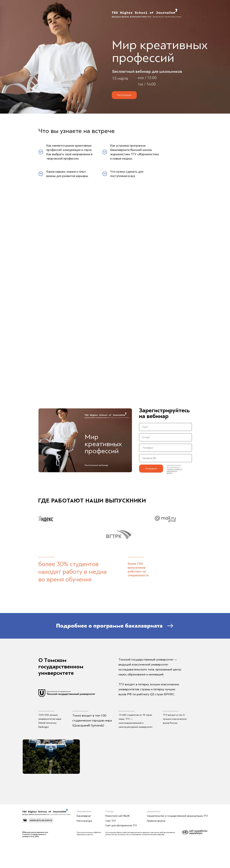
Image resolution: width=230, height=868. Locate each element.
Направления (84, 811)
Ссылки (110, 811)
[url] (165, 458)
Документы (154, 811)
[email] (165, 437)
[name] (165, 427)
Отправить (151, 469)
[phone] (165, 448)
